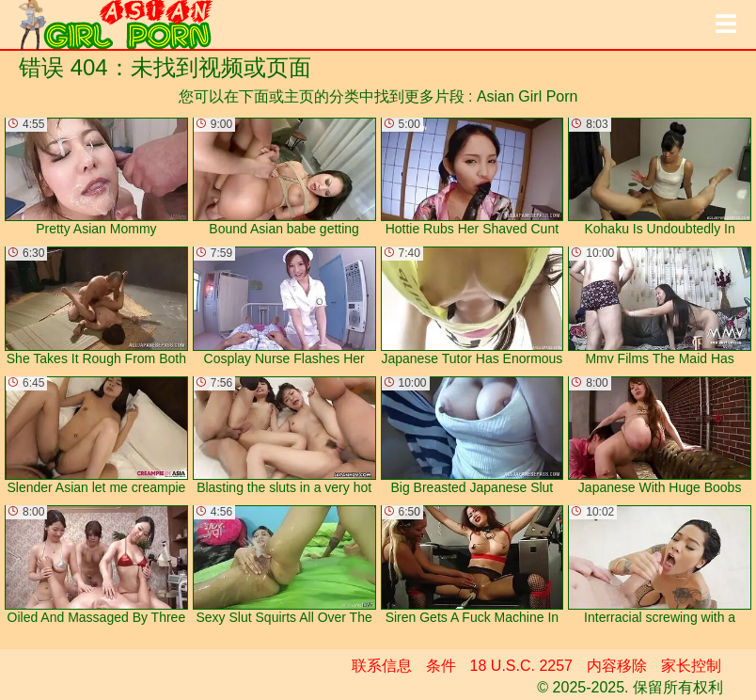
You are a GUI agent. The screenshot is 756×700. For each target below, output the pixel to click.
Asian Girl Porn (528, 96)
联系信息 (382, 666)
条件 (441, 666)
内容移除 (617, 666)
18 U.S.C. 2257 (521, 666)
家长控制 (691, 666)
